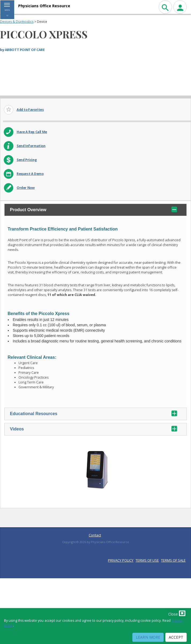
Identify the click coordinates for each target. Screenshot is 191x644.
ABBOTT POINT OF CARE (25, 50)
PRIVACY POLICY (121, 560)
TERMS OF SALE (173, 560)
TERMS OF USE (147, 560)
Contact (95, 535)
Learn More (148, 637)
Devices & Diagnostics (17, 22)
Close (177, 613)
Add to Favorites (30, 110)
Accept (176, 637)
